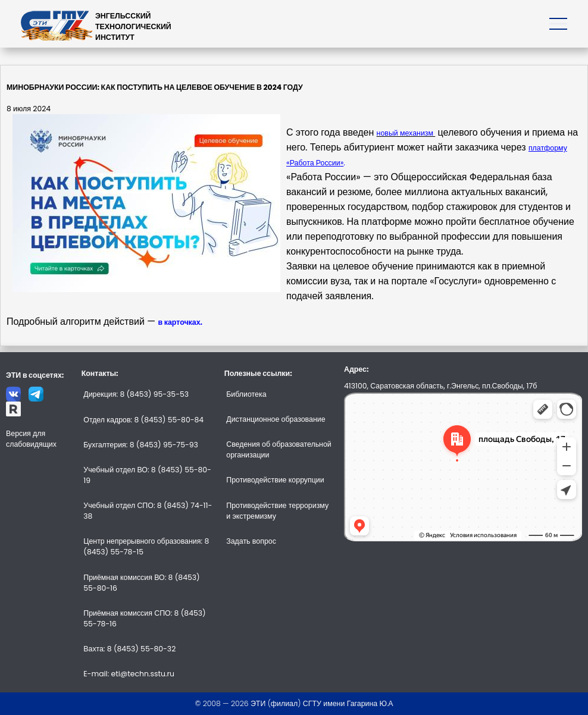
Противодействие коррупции (275, 480)
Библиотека (246, 394)
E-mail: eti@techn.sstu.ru (129, 674)
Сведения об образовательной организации (279, 449)
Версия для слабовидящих (31, 439)
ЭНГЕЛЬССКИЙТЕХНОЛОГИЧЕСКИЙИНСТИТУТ (133, 26)
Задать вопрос (251, 541)
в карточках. (180, 322)
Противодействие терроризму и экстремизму (277, 511)
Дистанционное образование (276, 419)
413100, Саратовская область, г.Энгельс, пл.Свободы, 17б (440, 386)
